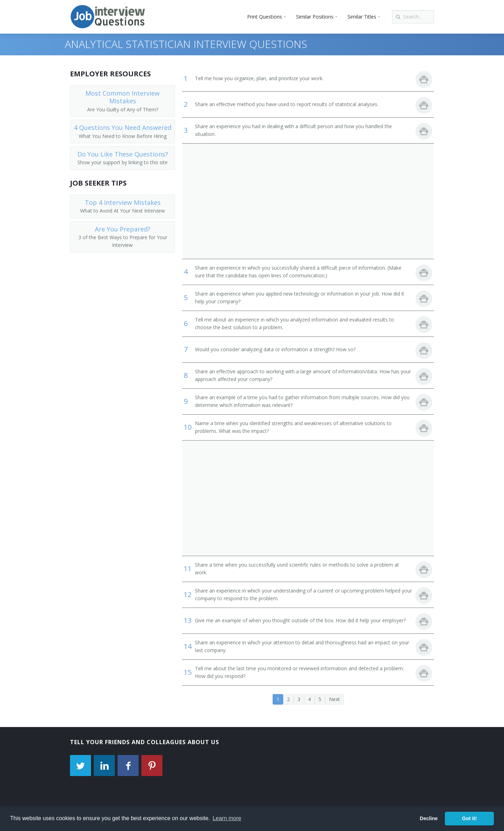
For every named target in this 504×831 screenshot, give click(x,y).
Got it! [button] (469, 818)
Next (334, 699)
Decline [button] (429, 818)
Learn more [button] (227, 818)
